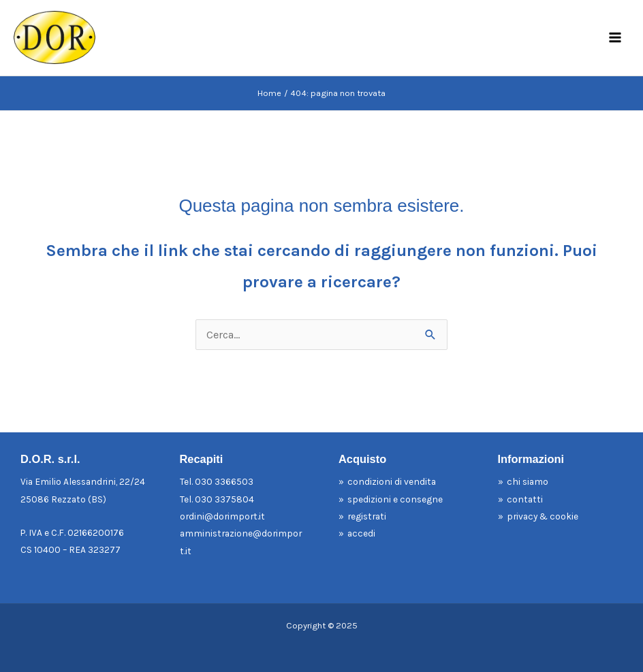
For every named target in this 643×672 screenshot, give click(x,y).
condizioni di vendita (392, 481)
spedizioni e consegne (395, 499)
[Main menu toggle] (615, 38)
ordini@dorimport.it (222, 516)
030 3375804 (224, 499)
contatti (525, 499)
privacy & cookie (543, 516)
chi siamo (528, 481)
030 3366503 (224, 481)
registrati (367, 516)
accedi (361, 533)
